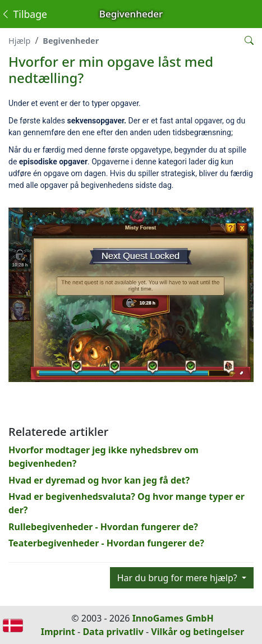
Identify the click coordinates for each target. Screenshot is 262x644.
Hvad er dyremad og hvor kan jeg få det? (99, 480)
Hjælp (19, 41)
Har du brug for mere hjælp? (178, 578)
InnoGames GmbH (173, 618)
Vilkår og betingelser (197, 632)
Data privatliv (113, 632)
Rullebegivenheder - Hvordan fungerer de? (103, 527)
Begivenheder (71, 41)
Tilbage (24, 14)
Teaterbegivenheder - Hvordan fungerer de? (106, 543)
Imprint (58, 632)
